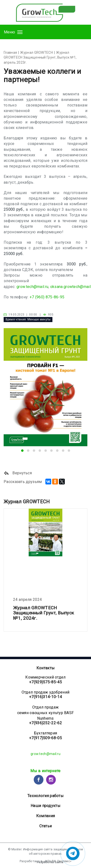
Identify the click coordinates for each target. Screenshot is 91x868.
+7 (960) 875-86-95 (47, 297)
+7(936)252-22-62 (45, 723)
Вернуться (18, 473)
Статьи (46, 826)
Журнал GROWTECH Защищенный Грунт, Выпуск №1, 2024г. (44, 613)
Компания (45, 816)
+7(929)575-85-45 (45, 682)
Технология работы (45, 796)
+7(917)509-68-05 (45, 738)
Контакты (45, 668)
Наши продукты (45, 806)
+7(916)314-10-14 (45, 697)
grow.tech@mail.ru (32, 287)
